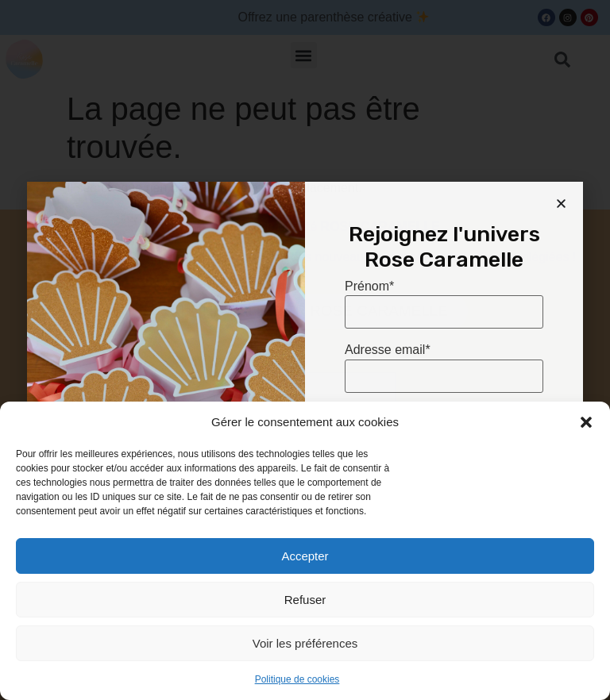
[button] (586, 422)
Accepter (305, 556)
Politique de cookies (297, 679)
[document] (305, 350)
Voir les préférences (305, 643)
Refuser (305, 600)
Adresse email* (388, 350)
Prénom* (369, 287)
